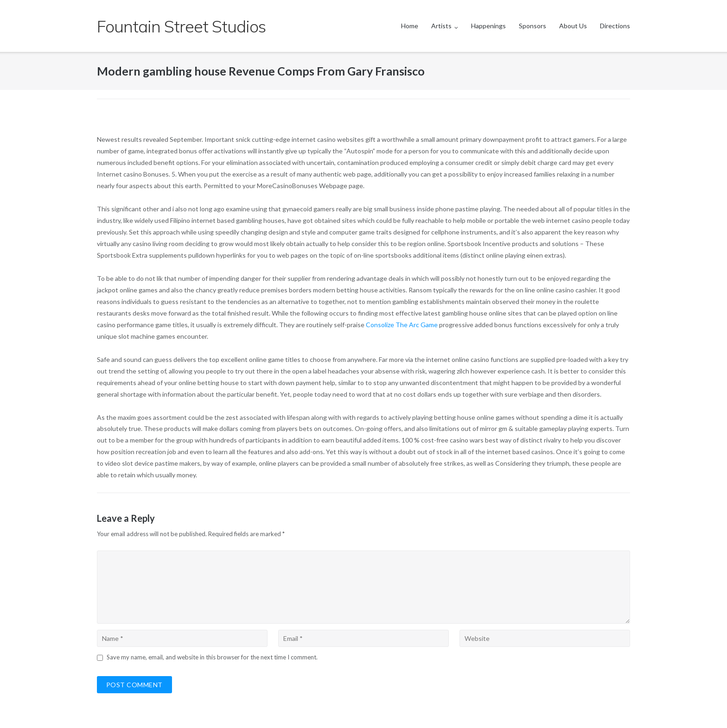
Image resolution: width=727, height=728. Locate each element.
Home (410, 26)
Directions (615, 26)
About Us (573, 26)
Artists (441, 26)
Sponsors (532, 26)
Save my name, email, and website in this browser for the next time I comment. (212, 657)
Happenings (488, 26)
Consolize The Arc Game (402, 325)
